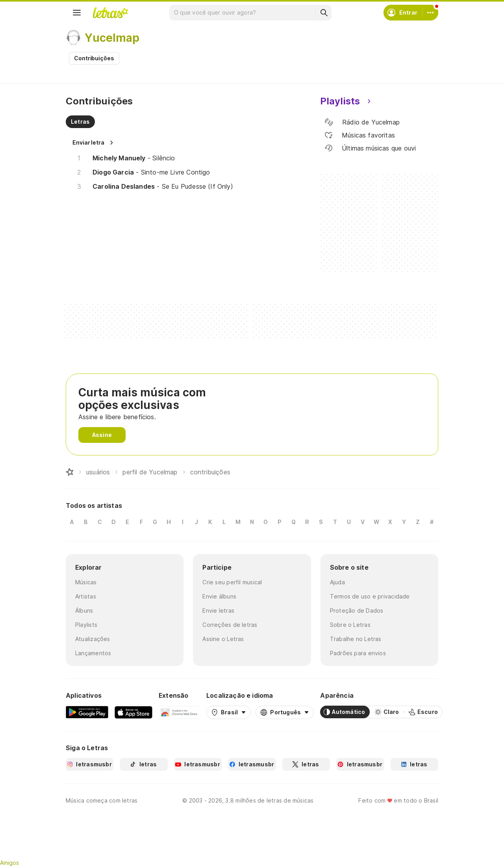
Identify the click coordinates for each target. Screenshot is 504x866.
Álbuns (84, 610)
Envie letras (218, 610)
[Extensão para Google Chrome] (179, 712)
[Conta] (430, 13)
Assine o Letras (223, 639)
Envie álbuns (219, 596)
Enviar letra (88, 142)
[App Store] (133, 712)
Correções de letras (230, 625)
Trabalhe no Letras (356, 639)
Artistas (86, 596)
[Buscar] (324, 13)
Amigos (9, 863)
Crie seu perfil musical (232, 582)
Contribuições (94, 58)
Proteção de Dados (357, 610)
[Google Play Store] (87, 712)
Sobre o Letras (350, 625)
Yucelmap (112, 38)
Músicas (86, 582)
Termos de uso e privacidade (370, 596)
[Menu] (77, 13)
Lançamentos (93, 653)
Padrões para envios (358, 653)
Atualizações (93, 639)
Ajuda (337, 582)
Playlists (86, 625)
